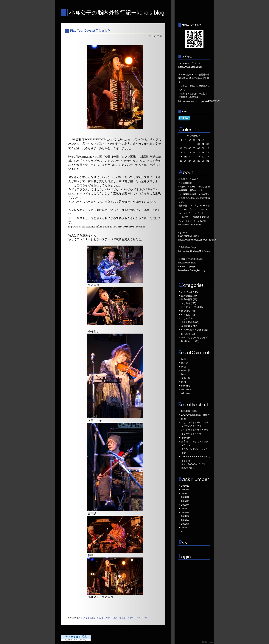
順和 (184, 382)
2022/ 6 (185, 490)
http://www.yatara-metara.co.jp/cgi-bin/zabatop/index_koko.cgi (192, 267)
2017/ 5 (185, 516)
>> (200, 136)
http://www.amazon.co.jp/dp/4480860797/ (199, 101)
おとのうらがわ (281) (192, 307)
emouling (186, 386)
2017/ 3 (185, 524)
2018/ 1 (185, 494)
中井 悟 (186, 370)
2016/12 (194, 136)
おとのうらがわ (102, 618)
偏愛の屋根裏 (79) (190, 322)
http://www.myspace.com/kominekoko (197, 240)
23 (203, 157)
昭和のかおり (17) (190, 341)
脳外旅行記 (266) (190, 296)
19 (185, 157)
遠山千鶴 (186, 378)
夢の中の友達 (188, 468)
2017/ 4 (185, 520)
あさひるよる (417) (191, 292)
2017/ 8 (185, 509)
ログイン (194, 557)
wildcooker (187, 389)
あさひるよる (85, 618)
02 (203, 144)
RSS (194, 543)
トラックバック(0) (137, 618)
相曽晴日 (186, 438)
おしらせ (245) (189, 303)
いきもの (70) (188, 315)
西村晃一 (186, 363)
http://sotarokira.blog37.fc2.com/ (194, 251)
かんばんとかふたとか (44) (195, 337)
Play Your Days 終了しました (90, 31)
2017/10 (185, 501)
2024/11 (185, 486)
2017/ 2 (185, 528)
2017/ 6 (185, 513)
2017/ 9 (185, 505)
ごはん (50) (187, 318)
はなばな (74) (188, 311)
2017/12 (185, 497)
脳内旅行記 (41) (189, 299)
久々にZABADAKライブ (193, 464)
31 (208, 161)
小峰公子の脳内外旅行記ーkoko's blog (117, 13)
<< (188, 136)
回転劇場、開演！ (190, 411)
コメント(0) (119, 618)
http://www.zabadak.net (190, 225)
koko (184, 359)
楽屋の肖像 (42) (189, 326)
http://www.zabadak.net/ (190, 67)
